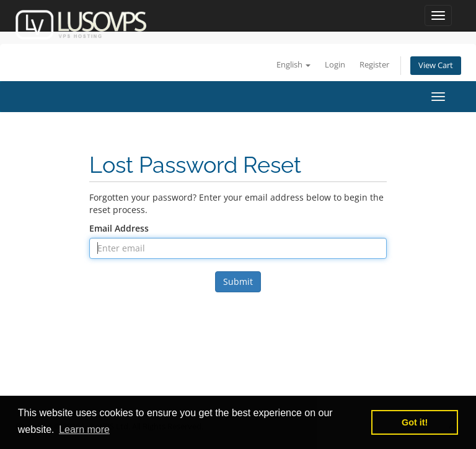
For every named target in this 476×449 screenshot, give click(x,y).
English (293, 65)
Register (374, 65)
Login (335, 65)
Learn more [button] (84, 429)
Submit (238, 281)
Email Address (119, 228)
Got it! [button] (415, 422)
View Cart (436, 65)
